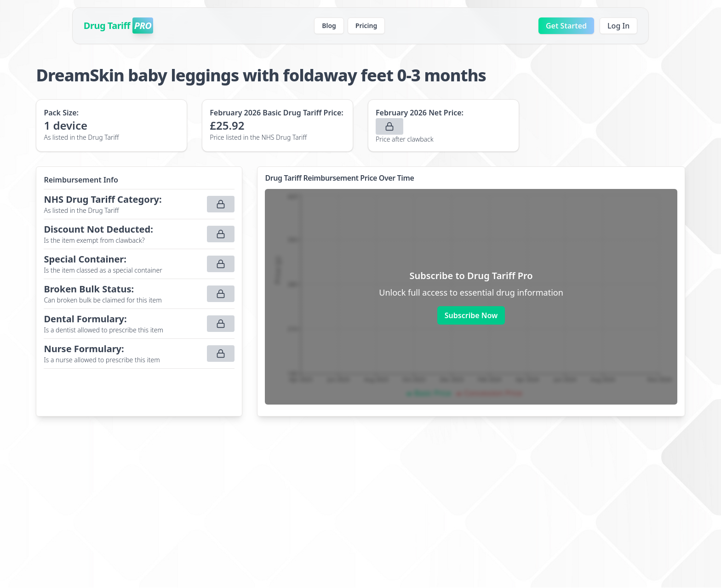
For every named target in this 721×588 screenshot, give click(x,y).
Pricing (366, 26)
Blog (329, 26)
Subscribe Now (471, 315)
